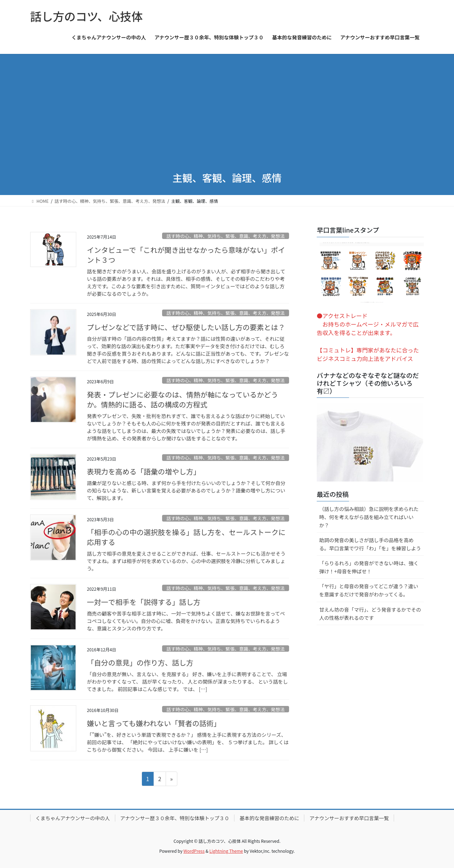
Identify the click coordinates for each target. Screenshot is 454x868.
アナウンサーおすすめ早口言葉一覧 (349, 818)
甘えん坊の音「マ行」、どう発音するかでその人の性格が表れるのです (370, 614)
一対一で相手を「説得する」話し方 (144, 602)
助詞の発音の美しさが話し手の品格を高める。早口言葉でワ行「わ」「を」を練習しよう (370, 544)
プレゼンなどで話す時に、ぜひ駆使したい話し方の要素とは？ (186, 327)
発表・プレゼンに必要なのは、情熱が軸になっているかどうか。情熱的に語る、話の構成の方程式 (182, 399)
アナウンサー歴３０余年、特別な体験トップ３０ (175, 818)
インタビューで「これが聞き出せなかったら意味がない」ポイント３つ (186, 255)
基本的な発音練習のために (269, 818)
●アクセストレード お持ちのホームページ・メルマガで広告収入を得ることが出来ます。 (368, 324)
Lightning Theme (226, 851)
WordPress (194, 851)
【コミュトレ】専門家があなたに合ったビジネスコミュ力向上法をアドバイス (368, 354)
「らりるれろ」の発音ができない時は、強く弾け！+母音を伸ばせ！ (369, 567)
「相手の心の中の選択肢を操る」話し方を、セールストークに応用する (186, 537)
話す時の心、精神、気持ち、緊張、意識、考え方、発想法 (225, 236)
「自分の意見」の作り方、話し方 (140, 663)
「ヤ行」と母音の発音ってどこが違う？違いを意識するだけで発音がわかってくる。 (369, 590)
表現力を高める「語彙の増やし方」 (144, 471)
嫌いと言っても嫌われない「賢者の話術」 (154, 723)
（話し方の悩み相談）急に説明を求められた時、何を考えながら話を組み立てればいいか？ (369, 517)
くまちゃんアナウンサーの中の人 (73, 818)
